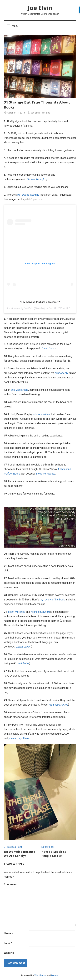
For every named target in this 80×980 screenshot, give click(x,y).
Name (8, 933)
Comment (11, 884)
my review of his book (52, 600)
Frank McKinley (17, 612)
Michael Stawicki (40, 612)
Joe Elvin (40, 8)
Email (8, 943)
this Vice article (20, 390)
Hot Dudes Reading (28, 195)
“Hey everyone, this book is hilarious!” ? (40, 302)
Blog (48, 113)
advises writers (42, 414)
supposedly (61, 373)
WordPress (40, 975)
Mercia (55, 975)
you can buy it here (19, 738)
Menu (12, 26)
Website (9, 953)
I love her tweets (46, 474)
